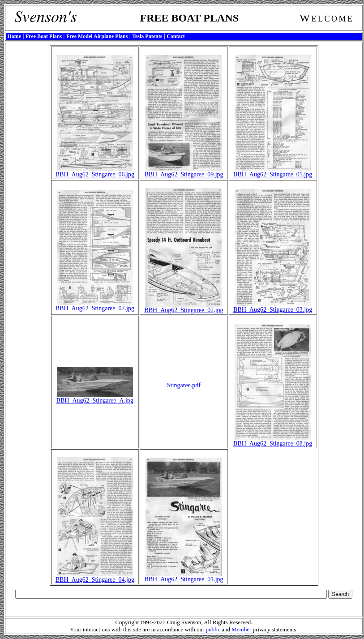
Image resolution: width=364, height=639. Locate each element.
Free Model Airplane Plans (97, 36)
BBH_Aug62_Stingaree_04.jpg (95, 577)
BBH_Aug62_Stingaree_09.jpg (184, 172)
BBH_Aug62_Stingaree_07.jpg (95, 306)
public (213, 629)
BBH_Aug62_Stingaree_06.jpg (95, 172)
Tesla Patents (147, 36)
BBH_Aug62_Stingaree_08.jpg (273, 441)
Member (241, 629)
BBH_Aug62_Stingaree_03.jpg (273, 307)
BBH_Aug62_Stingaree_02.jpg (184, 307)
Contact (176, 36)
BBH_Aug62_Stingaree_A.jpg (95, 398)
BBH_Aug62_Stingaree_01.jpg (184, 577)
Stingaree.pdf (184, 385)
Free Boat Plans (44, 36)
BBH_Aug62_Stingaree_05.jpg (273, 172)
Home (15, 36)
